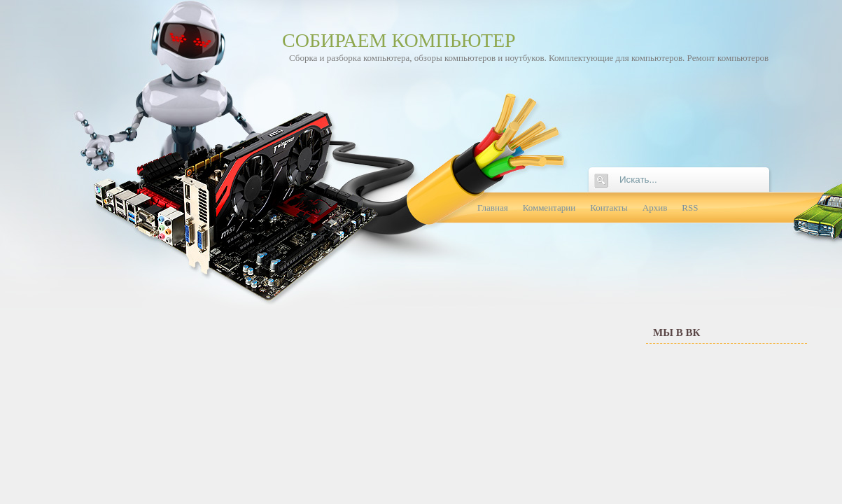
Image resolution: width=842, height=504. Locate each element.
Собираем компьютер (399, 40)
